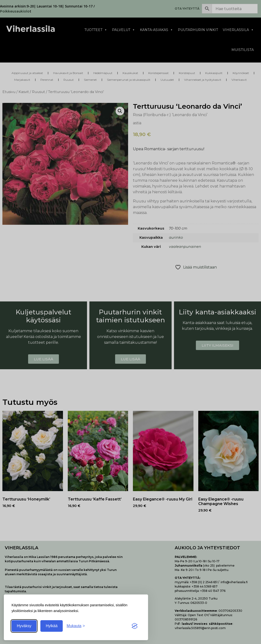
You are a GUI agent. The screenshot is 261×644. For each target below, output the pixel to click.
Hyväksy (24, 626)
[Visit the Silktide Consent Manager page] (135, 626)
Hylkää (52, 626)
